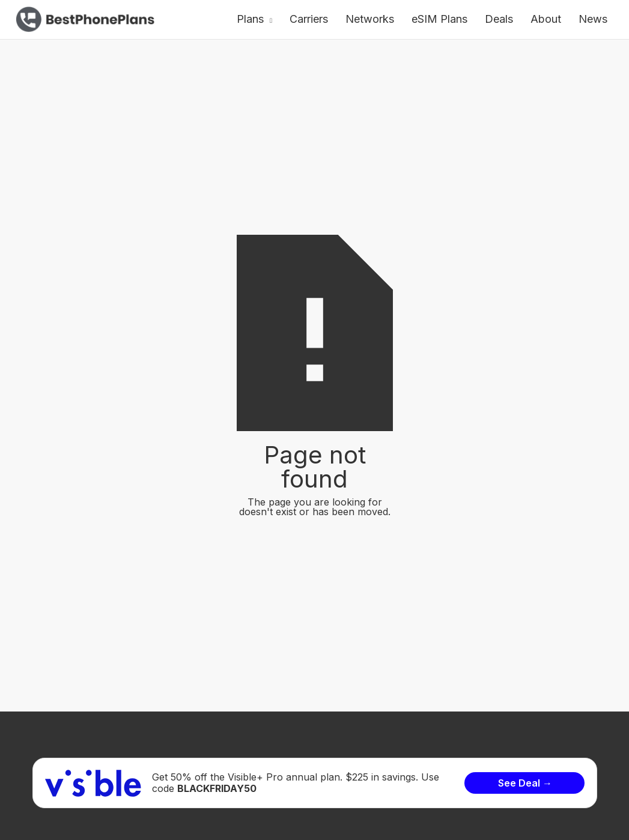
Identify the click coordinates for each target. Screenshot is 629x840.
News (593, 19)
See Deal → (525, 783)
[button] (254, 20)
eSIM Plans (439, 19)
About (546, 19)
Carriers (309, 19)
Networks (370, 19)
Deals (499, 19)
